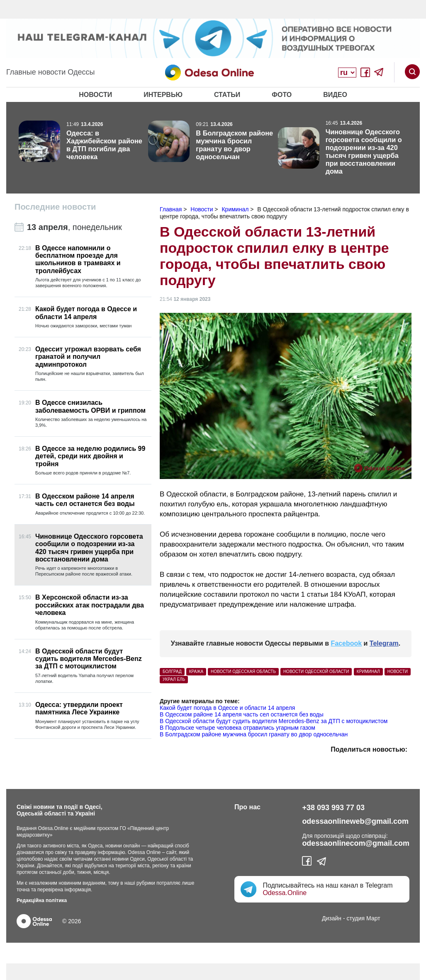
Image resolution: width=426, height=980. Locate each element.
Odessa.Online (285, 893)
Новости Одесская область (243, 671)
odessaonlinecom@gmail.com (356, 843)
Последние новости (55, 207)
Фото (282, 95)
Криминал (368, 671)
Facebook (346, 643)
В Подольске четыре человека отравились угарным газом (237, 728)
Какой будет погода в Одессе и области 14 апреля (227, 708)
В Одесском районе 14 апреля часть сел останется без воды (242, 714)
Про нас (247, 807)
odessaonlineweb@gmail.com (355, 821)
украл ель (174, 679)
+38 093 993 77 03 (333, 808)
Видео (335, 95)
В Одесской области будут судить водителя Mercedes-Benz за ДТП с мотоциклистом (274, 721)
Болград (172, 671)
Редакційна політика (42, 900)
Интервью (163, 95)
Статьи (227, 95)
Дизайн (332, 918)
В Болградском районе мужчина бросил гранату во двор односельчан (254, 734)
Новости (95, 95)
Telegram (384, 643)
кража (196, 671)
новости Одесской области (316, 671)
